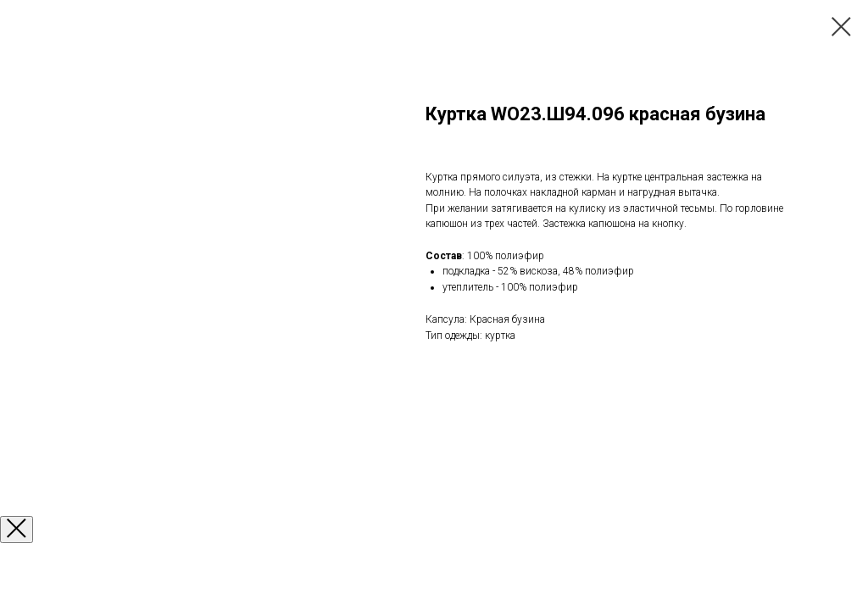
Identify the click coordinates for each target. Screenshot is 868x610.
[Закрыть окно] (17, 530)
